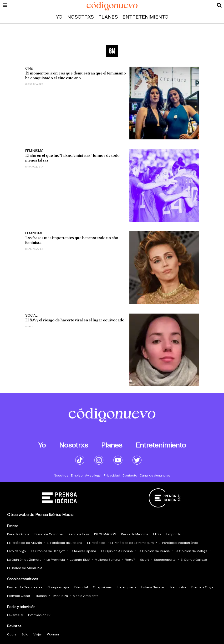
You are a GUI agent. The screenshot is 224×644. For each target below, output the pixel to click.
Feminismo (34, 151)
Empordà (173, 534)
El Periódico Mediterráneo (178, 543)
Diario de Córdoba (49, 534)
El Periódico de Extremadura (132, 543)
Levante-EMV (80, 560)
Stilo (25, 635)
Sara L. (30, 327)
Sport (145, 560)
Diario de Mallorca (135, 534)
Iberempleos (127, 587)
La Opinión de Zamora (24, 560)
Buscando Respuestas (25, 587)
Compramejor (58, 587)
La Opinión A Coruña (117, 551)
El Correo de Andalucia (25, 568)
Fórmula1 (81, 587)
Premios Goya (202, 587)
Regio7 (130, 560)
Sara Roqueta (34, 167)
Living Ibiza (60, 596)
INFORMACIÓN (105, 534)
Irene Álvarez (34, 84)
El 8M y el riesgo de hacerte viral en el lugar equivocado (75, 320)
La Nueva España (83, 551)
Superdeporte (165, 560)
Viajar (38, 635)
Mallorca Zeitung (107, 560)
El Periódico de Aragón (25, 543)
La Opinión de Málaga (191, 551)
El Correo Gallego (194, 560)
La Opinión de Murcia (154, 551)
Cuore (12, 635)
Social (31, 316)
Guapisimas (102, 587)
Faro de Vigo (17, 551)
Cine (29, 69)
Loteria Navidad (153, 587)
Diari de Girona (18, 534)
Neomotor (178, 587)
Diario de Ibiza (78, 534)
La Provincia (56, 560)
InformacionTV (39, 615)
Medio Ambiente (86, 596)
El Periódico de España (65, 543)
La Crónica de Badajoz (48, 551)
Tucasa (41, 596)
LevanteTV (15, 615)
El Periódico (96, 543)
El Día (157, 534)
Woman (53, 635)
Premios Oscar (19, 596)
